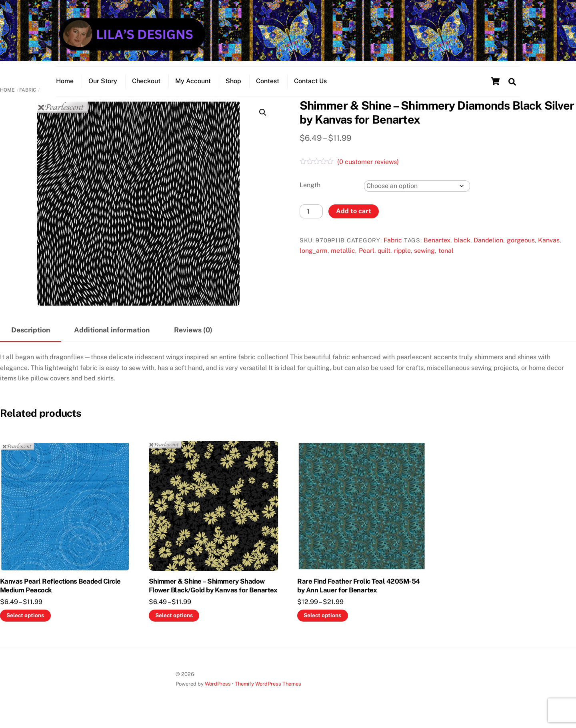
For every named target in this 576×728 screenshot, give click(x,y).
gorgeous (521, 248)
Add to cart (354, 219)
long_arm (314, 258)
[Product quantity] (311, 219)
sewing (424, 258)
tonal (446, 258)
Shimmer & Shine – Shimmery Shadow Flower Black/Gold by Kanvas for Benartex (213, 593)
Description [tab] (31, 337)
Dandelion (488, 248)
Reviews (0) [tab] (193, 337)
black (462, 248)
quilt (384, 258)
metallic (343, 258)
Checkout (146, 86)
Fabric (28, 98)
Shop (233, 86)
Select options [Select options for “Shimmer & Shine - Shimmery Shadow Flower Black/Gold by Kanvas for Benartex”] (174, 623)
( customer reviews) (368, 170)
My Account (193, 86)
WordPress (218, 691)
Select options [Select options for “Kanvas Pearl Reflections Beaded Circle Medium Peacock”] (25, 623)
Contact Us (310, 86)
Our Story (103, 86)
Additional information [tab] (112, 337)
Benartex (437, 248)
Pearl (367, 258)
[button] (263, 120)
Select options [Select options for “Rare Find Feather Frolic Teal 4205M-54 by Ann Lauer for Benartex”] (322, 623)
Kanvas (549, 248)
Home (65, 86)
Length (310, 193)
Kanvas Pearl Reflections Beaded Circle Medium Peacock (60, 593)
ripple (402, 258)
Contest (268, 86)
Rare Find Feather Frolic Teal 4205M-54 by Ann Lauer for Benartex (359, 593)
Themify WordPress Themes (268, 691)
